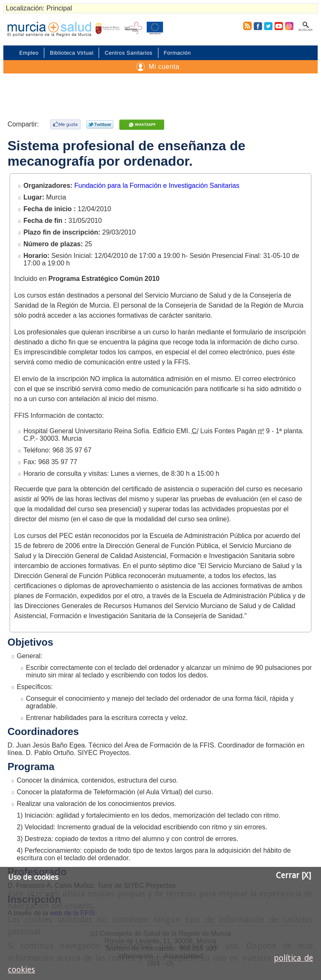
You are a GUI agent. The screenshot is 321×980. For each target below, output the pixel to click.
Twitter (268, 26)
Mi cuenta (164, 67)
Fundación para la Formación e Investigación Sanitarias (157, 186)
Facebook (258, 26)
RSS (246, 26)
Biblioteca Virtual (71, 53)
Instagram (289, 26)
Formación (177, 53)
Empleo (29, 53)
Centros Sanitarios (128, 53)
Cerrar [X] (293, 875)
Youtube (278, 26)
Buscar (305, 30)
